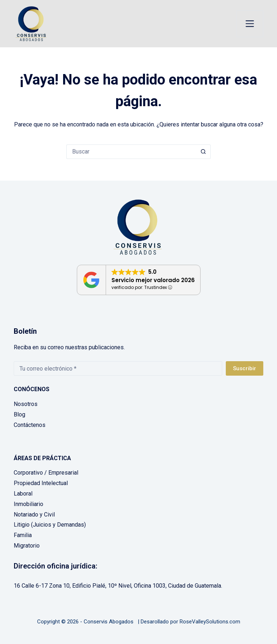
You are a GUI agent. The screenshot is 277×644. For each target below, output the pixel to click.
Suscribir (245, 368)
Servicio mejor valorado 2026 (153, 280)
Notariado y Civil (34, 515)
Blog (19, 414)
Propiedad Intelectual (41, 483)
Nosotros (26, 404)
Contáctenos (30, 425)
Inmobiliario (28, 504)
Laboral (23, 494)
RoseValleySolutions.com (210, 622)
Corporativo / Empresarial (46, 473)
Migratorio (27, 546)
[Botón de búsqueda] (203, 152)
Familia (23, 535)
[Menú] (250, 24)
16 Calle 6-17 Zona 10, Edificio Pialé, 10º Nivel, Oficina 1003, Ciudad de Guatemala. (118, 586)
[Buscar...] (131, 152)
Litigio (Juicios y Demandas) (50, 525)
